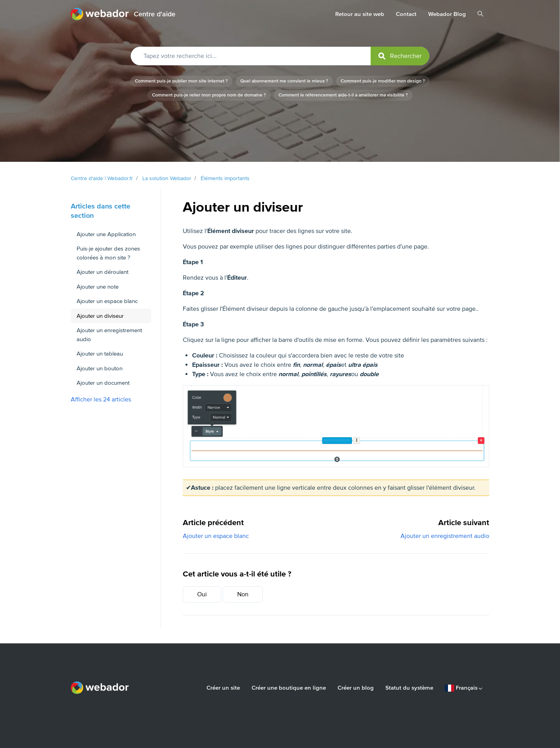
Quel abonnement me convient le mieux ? (284, 81)
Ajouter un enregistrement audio (445, 536)
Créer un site (223, 688)
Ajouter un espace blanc (216, 536)
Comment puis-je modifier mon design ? (383, 81)
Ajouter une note (98, 287)
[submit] (400, 56)
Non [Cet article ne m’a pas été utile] (243, 594)
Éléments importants (225, 178)
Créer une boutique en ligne (289, 688)
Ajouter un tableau (100, 354)
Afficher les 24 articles (101, 399)
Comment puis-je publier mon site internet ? (181, 81)
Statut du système (409, 688)
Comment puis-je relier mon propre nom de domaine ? (209, 95)
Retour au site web (360, 14)
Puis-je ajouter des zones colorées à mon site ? (108, 253)
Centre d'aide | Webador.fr (102, 178)
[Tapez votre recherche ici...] (280, 56)
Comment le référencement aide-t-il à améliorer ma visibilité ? (343, 95)
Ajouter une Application (106, 234)
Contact (406, 14)
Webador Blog (447, 14)
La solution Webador (167, 178)
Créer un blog (356, 688)
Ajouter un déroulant (102, 272)
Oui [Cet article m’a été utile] (202, 594)
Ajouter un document (103, 383)
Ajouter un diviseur (100, 316)
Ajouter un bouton (100, 368)
